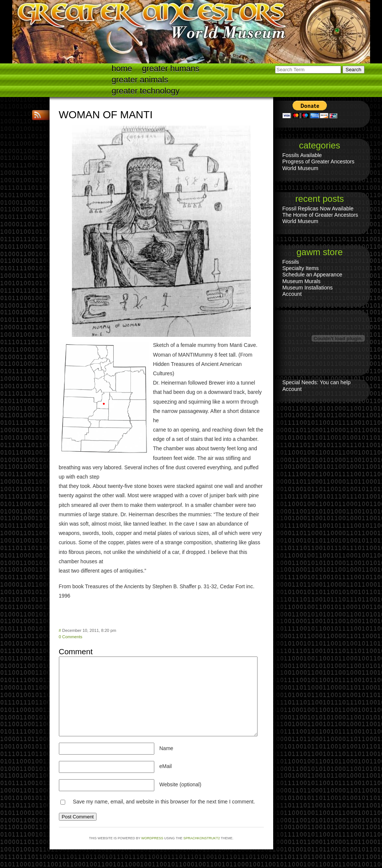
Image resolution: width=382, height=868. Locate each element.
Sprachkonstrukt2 (202, 838)
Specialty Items (301, 268)
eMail (166, 766)
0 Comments (71, 637)
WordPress (152, 838)
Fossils (291, 262)
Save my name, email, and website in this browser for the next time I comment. (164, 802)
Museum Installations (308, 288)
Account (292, 294)
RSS (38, 115)
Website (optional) (181, 784)
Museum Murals (302, 281)
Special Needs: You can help (317, 382)
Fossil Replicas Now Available (318, 209)
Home (122, 68)
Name (166, 748)
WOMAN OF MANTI (106, 115)
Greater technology (146, 91)
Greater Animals (140, 80)
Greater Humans (171, 68)
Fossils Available (302, 155)
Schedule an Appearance (312, 275)
